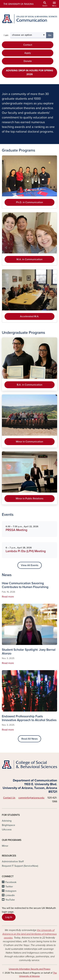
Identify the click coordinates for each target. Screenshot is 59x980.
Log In (9, 917)
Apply (28, 53)
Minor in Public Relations (29, 499)
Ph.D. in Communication (29, 202)
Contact (28, 45)
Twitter (9, 887)
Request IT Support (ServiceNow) (20, 866)
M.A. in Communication (29, 259)
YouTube (10, 900)
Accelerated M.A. (30, 316)
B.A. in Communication (30, 385)
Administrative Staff (13, 862)
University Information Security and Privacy (30, 969)
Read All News (29, 739)
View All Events (30, 565)
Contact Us (9, 798)
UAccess (7, 830)
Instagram (11, 891)
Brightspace (8, 825)
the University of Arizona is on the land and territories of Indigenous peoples (29, 934)
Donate (28, 61)
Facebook (11, 882)
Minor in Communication (29, 442)
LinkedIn (10, 895)
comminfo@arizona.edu (31, 798)
